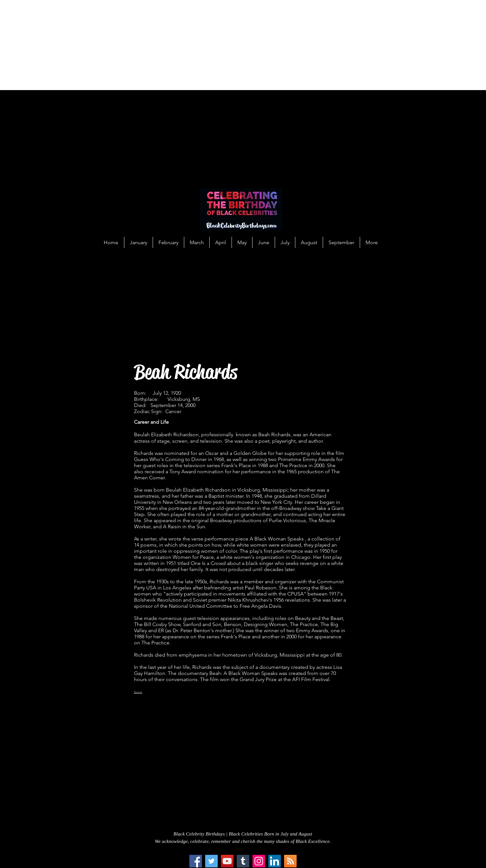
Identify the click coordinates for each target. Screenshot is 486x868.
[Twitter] (211, 861)
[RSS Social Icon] (290, 861)
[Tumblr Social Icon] (243, 861)
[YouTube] (227, 861)
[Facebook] (196, 861)
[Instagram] (259, 861)
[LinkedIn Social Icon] (275, 861)
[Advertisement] (193, 45)
